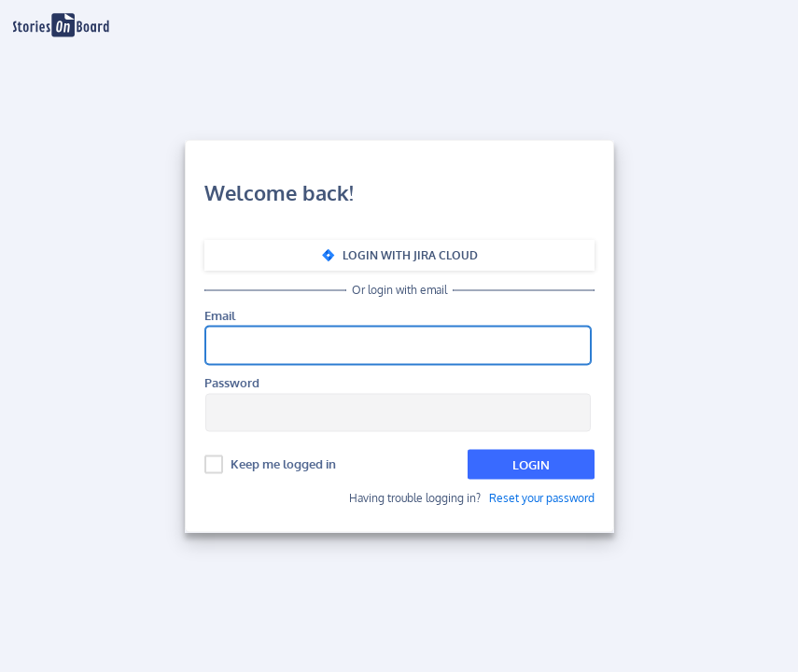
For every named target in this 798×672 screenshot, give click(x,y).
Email (220, 316)
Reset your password (542, 498)
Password (232, 383)
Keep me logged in (283, 464)
